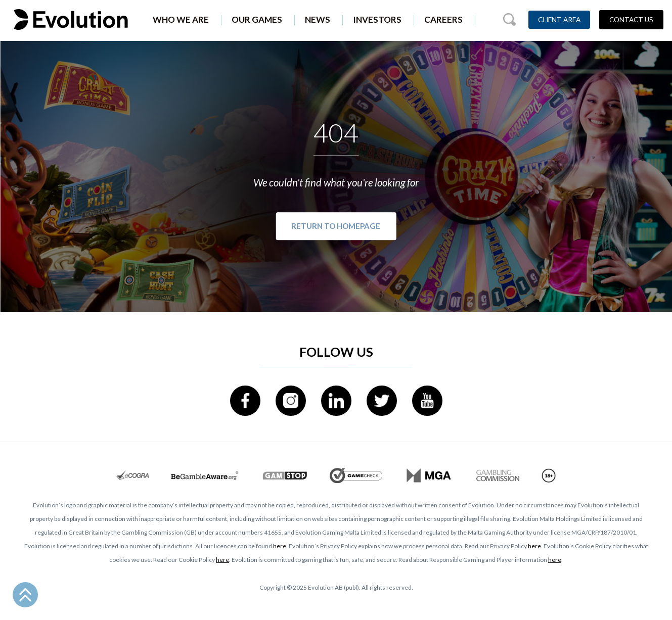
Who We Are (181, 19)
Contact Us (631, 20)
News (318, 19)
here (280, 546)
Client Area (559, 20)
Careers (443, 19)
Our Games (257, 19)
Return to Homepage (336, 226)
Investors (377, 19)
